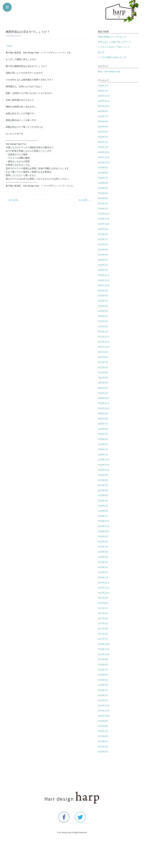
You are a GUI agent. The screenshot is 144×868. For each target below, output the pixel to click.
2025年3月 (103, 137)
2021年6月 (103, 367)
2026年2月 (103, 86)
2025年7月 (103, 116)
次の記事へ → (85, 200)
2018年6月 (103, 552)
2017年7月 (103, 608)
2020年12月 (104, 398)
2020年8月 (103, 419)
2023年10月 (104, 224)
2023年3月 (103, 260)
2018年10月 (104, 531)
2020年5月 (103, 434)
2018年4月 (103, 562)
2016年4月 (103, 685)
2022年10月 (104, 285)
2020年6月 (103, 429)
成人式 (101, 52)
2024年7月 (103, 178)
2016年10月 (104, 654)
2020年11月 (104, 403)
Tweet (9, 46)
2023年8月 (103, 234)
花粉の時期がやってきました (112, 37)
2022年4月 (103, 316)
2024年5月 (103, 188)
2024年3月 (103, 198)
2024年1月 (103, 209)
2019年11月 (104, 465)
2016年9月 (103, 659)
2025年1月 (103, 147)
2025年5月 (103, 127)
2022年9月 (103, 291)
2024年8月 (103, 173)
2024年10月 (104, 163)
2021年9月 (103, 352)
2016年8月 (103, 665)
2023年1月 (103, 270)
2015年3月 (103, 752)
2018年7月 (103, 547)
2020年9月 (103, 414)
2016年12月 (104, 644)
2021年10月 (104, 347)
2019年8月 (103, 480)
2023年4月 (103, 255)
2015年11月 (104, 711)
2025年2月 (103, 142)
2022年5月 (103, 311)
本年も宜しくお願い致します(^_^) (114, 42)
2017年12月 (104, 583)
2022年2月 (103, 326)
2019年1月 (103, 516)
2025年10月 (104, 106)
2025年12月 (104, 96)
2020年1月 (103, 455)
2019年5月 (103, 495)
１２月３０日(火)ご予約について (114, 47)
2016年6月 (103, 675)
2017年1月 (103, 639)
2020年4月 (103, 439)
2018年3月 (103, 567)
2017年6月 (103, 613)
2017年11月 (104, 588)
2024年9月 (103, 168)
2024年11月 (104, 157)
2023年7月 (103, 239)
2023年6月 (103, 244)
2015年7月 (103, 731)
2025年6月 (103, 121)
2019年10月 (104, 470)
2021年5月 (103, 373)
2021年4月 (103, 378)
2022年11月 (104, 280)
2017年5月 (103, 619)
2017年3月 (103, 629)
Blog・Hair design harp (109, 71)
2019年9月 (103, 475)
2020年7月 (103, 424)
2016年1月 (103, 700)
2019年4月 (103, 501)
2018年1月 (103, 578)
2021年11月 (104, 342)
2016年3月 (103, 690)
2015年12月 (104, 706)
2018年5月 (103, 557)
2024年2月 (103, 204)
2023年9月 (103, 229)
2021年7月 (103, 362)
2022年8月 (103, 296)
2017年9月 (103, 598)
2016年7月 (103, 670)
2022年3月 (103, 321)
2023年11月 (104, 219)
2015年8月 (103, 726)
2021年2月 (103, 388)
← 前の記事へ (13, 200)
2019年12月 (104, 460)
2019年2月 (103, 511)
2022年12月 (104, 275)
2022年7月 (103, 301)
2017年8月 (103, 603)
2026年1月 (103, 91)
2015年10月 (104, 716)
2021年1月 (103, 393)
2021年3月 (103, 383)
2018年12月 (104, 521)
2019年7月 (103, 485)
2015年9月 (103, 721)
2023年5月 (103, 250)
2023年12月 (104, 214)
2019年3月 (103, 506)
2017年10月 (104, 593)
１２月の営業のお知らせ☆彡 (112, 57)
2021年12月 (104, 337)
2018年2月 (103, 572)
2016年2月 (103, 695)
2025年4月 (103, 132)
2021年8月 (103, 357)
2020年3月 (103, 444)
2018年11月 (104, 526)
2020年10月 (104, 408)
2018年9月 (103, 536)
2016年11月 (104, 649)
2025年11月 (104, 101)
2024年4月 (103, 193)
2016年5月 (103, 680)
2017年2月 (103, 634)
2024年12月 (104, 152)
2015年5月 (103, 741)
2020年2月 (103, 449)
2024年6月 (103, 183)
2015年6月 (103, 736)
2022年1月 (103, 332)
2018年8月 (103, 542)
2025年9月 (103, 111)
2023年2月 (103, 265)
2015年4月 (103, 747)
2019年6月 (103, 490)
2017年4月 (103, 624)
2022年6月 (103, 306)
